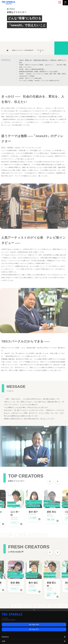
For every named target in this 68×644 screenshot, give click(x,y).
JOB (3, 641)
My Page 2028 (34, 625)
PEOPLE (5, 637)
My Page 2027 (34, 629)
